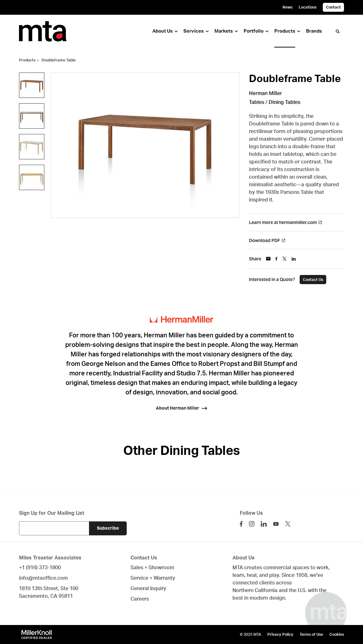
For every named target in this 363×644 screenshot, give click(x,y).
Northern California (255, 590)
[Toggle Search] (338, 31)
